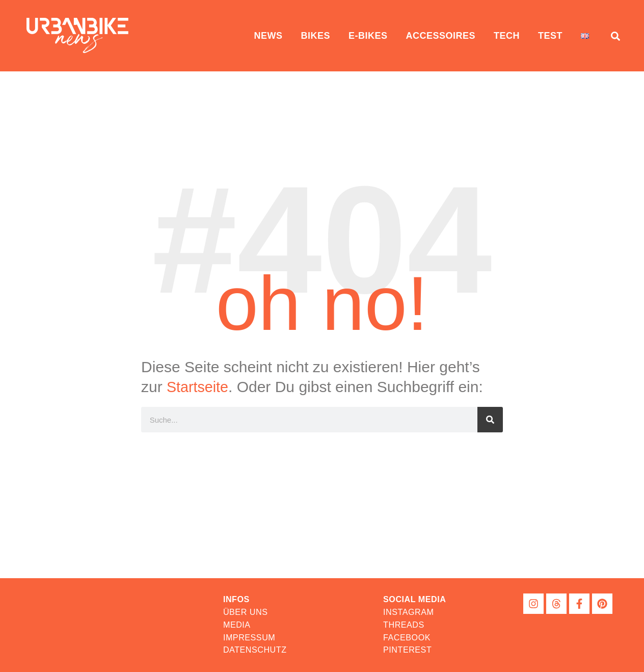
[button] (415, 599)
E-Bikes (368, 36)
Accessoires (440, 36)
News (268, 36)
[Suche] (490, 420)
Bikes (315, 36)
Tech (507, 36)
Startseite (199, 387)
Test (550, 36)
